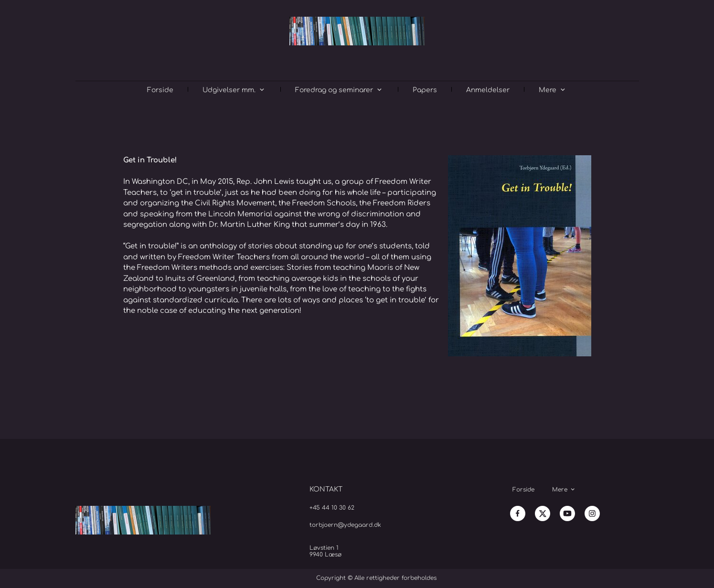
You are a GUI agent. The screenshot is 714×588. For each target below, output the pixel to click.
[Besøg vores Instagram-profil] (592, 513)
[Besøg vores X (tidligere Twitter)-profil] (543, 513)
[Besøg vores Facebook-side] (518, 513)
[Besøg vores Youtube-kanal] (567, 513)
